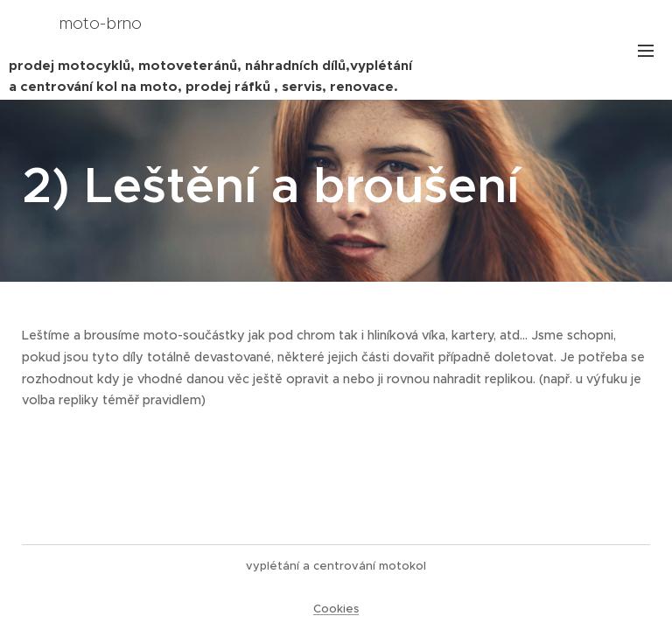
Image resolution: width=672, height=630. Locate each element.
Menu (646, 51)
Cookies (336, 609)
